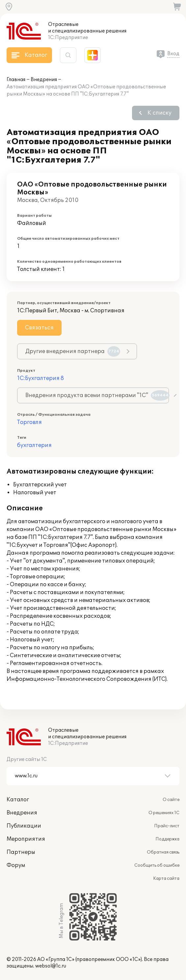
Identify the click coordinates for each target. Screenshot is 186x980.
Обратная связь (163, 852)
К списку (159, 113)
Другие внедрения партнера (73, 351)
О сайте (171, 800)
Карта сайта (166, 879)
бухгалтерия (34, 445)
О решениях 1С (164, 813)
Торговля (29, 422)
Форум (16, 865)
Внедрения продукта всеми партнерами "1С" (97, 395)
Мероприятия (26, 839)
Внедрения (44, 80)
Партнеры (21, 852)
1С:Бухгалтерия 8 (40, 378)
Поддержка (167, 839)
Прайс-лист (167, 826)
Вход (173, 54)
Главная (16, 80)
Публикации (24, 826)
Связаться (39, 328)
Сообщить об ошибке (157, 865)
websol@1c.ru (51, 966)
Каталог (18, 800)
